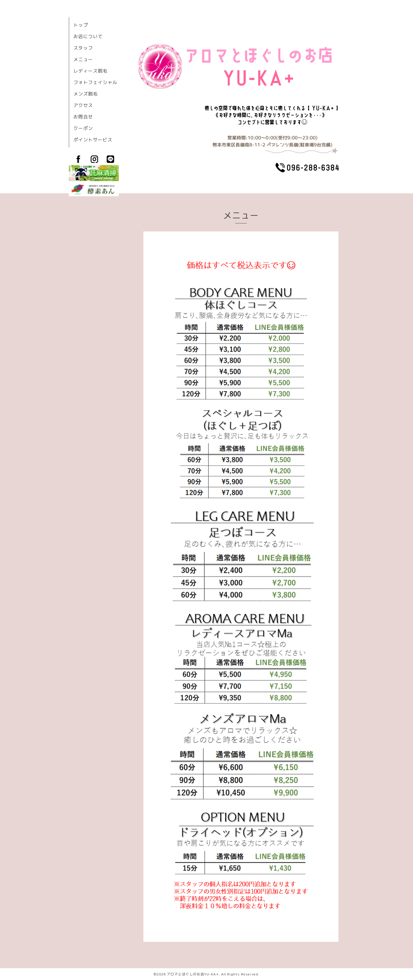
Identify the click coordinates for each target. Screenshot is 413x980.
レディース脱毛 (90, 71)
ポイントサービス (93, 140)
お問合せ (83, 117)
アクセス (83, 105)
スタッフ (83, 48)
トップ (81, 25)
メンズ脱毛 (86, 94)
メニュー (83, 59)
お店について (88, 36)
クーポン (83, 128)
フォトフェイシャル (95, 82)
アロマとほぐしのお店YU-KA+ (193, 974)
